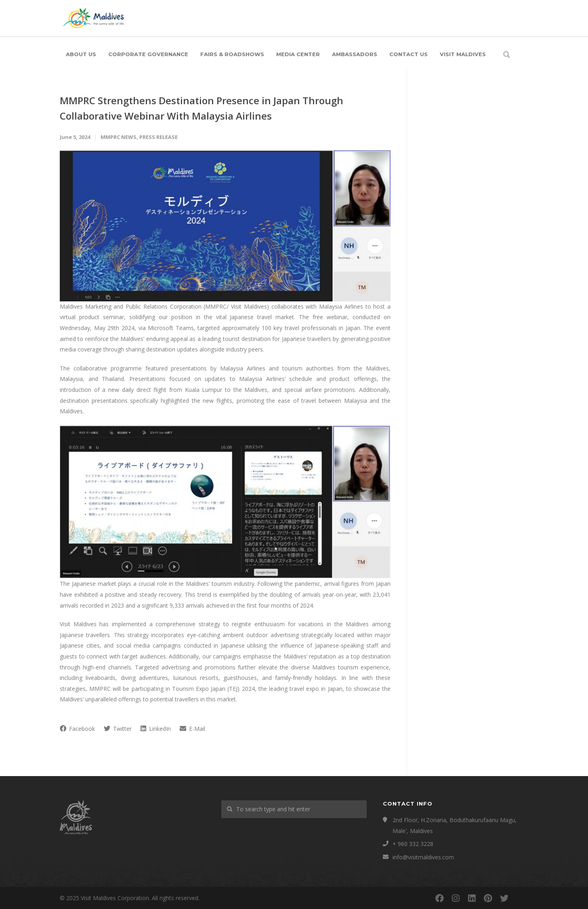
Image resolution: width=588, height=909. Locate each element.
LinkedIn (156, 729)
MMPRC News (119, 137)
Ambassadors (355, 54)
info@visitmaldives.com (423, 857)
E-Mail (192, 729)
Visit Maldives (463, 54)
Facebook (77, 729)
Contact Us (408, 54)
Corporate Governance (148, 54)
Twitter (118, 729)
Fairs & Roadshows (232, 54)
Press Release (159, 137)
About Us (81, 54)
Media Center (298, 54)
